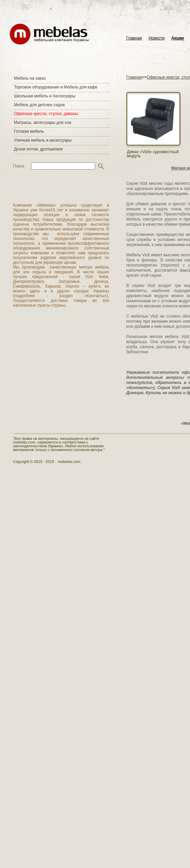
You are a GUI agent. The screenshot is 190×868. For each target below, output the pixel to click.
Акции (178, 38)
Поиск (19, 166)
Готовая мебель (29, 131)
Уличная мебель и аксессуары (43, 140)
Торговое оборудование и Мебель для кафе (56, 87)
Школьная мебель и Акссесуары (45, 96)
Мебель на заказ (30, 78)
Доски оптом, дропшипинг (39, 149)
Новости (157, 38)
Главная (134, 38)
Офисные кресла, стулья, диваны (46, 114)
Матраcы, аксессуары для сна (43, 123)
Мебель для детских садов (39, 105)
